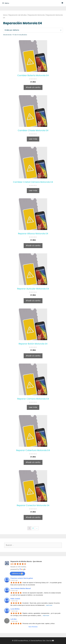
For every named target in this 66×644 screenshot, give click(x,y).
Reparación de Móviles (18, 15)
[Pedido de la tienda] (33, 30)
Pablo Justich (15, 599)
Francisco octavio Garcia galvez (22, 578)
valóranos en (17, 574)
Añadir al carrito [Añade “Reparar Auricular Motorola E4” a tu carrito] (33, 301)
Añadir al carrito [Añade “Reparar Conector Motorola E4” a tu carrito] (33, 517)
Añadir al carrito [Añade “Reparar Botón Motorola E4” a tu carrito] (33, 356)
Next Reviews (33, 627)
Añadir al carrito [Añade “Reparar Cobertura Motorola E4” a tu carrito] (33, 462)
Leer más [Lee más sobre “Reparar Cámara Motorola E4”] (33, 407)
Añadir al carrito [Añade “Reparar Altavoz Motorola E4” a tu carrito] (33, 246)
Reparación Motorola (36, 15)
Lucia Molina (15, 609)
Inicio (5, 15)
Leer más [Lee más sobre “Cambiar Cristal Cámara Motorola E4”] (33, 191)
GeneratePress (36, 641)
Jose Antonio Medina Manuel (21, 588)
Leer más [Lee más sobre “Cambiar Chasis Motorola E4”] (33, 139)
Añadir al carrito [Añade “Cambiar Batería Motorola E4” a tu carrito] (33, 87)
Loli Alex (14, 619)
